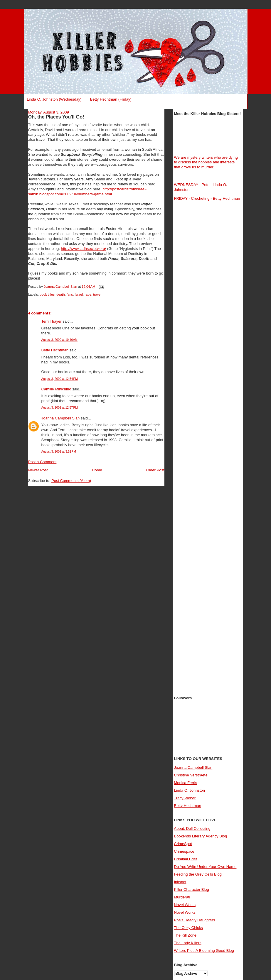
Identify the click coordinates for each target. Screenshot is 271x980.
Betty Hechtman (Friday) (111, 99)
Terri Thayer (52, 321)
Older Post (155, 470)
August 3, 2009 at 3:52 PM (59, 452)
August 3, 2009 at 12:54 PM (60, 379)
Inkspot (180, 882)
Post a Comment (42, 462)
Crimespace (184, 851)
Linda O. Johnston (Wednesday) (54, 99)
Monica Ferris (186, 783)
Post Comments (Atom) (71, 481)
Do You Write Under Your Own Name (205, 867)
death (60, 294)
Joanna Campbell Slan (61, 418)
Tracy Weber (185, 798)
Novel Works (185, 905)
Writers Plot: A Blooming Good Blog (204, 951)
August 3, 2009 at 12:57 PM (60, 408)
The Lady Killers (188, 943)
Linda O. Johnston (190, 790)
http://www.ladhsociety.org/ (84, 249)
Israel (79, 294)
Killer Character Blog (192, 890)
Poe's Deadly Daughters (195, 920)
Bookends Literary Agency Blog (201, 836)
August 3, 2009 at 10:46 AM (60, 340)
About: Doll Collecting (192, 828)
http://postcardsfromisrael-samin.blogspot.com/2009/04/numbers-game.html (87, 192)
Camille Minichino (56, 389)
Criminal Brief (186, 859)
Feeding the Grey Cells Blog (198, 874)
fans (70, 294)
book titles (47, 294)
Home (97, 470)
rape (88, 294)
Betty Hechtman (55, 350)
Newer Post (38, 470)
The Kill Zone (185, 935)
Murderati (182, 897)
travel (97, 294)
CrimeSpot (183, 844)
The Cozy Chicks (188, 928)
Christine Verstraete (191, 775)
